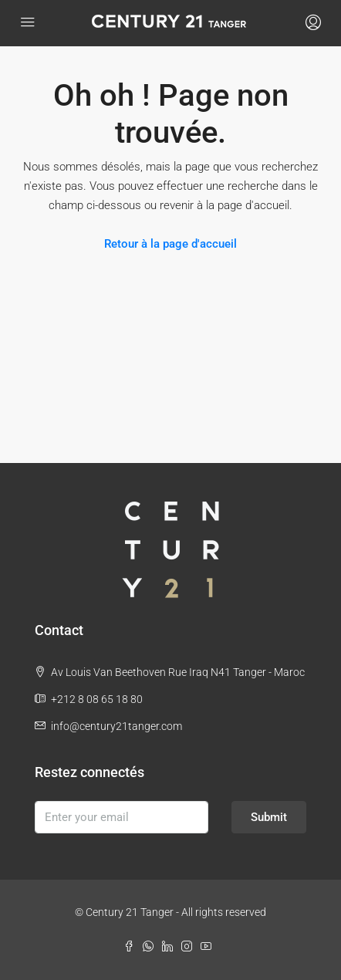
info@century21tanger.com (116, 726)
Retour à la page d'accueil (170, 244)
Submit (269, 817)
